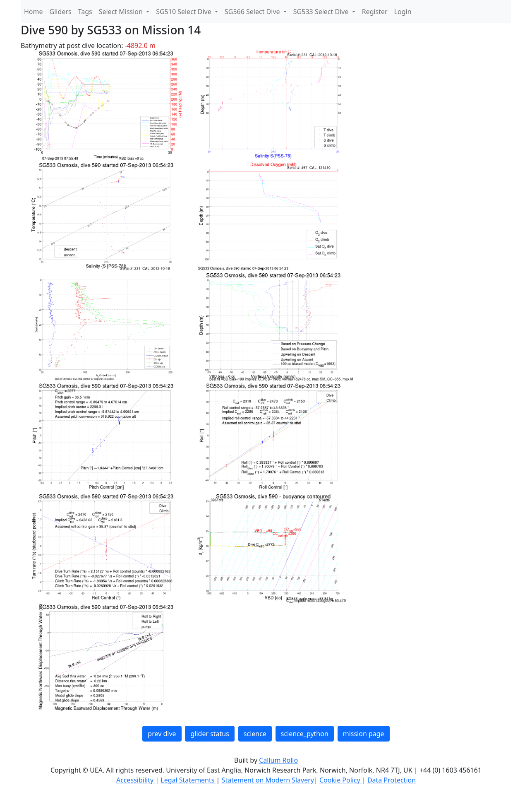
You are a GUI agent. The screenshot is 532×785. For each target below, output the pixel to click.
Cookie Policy (341, 780)
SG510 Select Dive (185, 12)
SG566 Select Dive (253, 12)
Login (403, 12)
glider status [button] (210, 734)
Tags (85, 12)
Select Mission (122, 12)
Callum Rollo (278, 760)
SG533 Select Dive (322, 12)
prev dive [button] (162, 734)
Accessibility (136, 780)
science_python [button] (305, 734)
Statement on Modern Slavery (268, 780)
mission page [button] (364, 734)
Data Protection (392, 780)
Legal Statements (188, 780)
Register (375, 12)
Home (34, 12)
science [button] (255, 734)
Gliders (61, 12)
